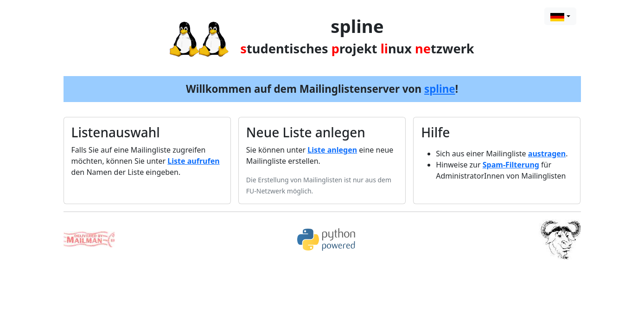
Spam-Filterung (511, 165)
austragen (547, 154)
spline (440, 89)
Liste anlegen (332, 150)
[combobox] (560, 16)
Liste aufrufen (193, 161)
